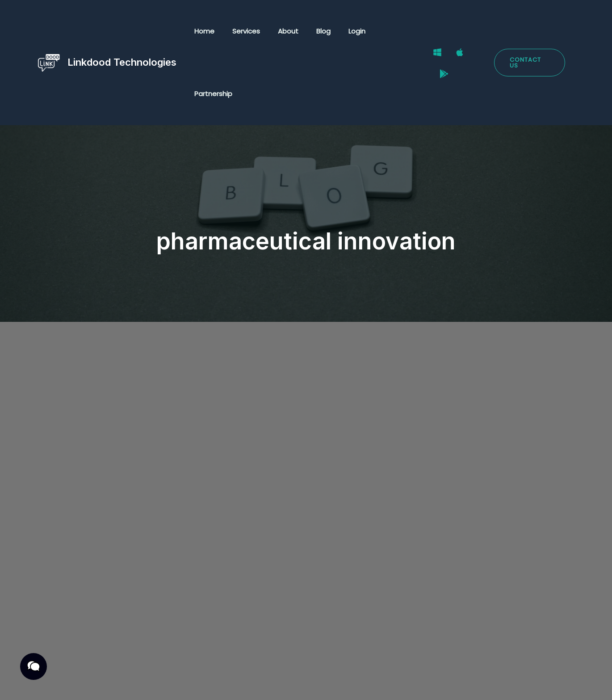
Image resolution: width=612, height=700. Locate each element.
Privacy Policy (75, 683)
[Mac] (457, 32)
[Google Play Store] (479, 32)
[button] (529, 32)
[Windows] (434, 32)
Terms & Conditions (147, 683)
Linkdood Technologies (122, 31)
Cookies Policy (218, 683)
